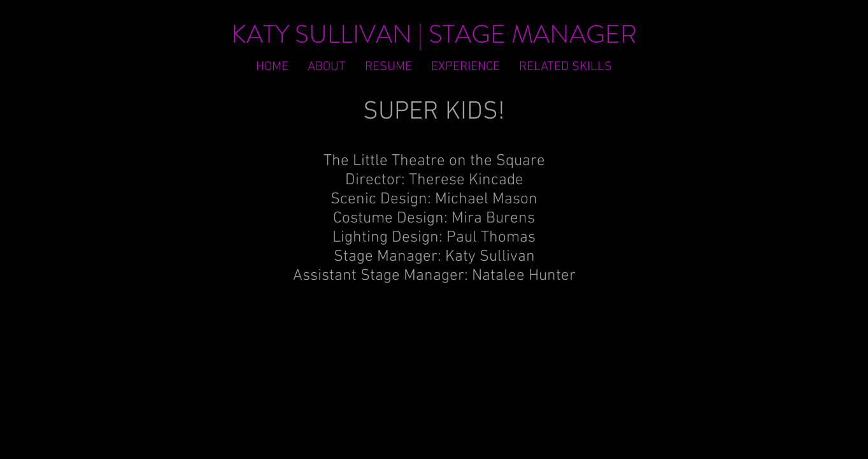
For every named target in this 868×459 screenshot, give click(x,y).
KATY (260, 34)
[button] (566, 67)
